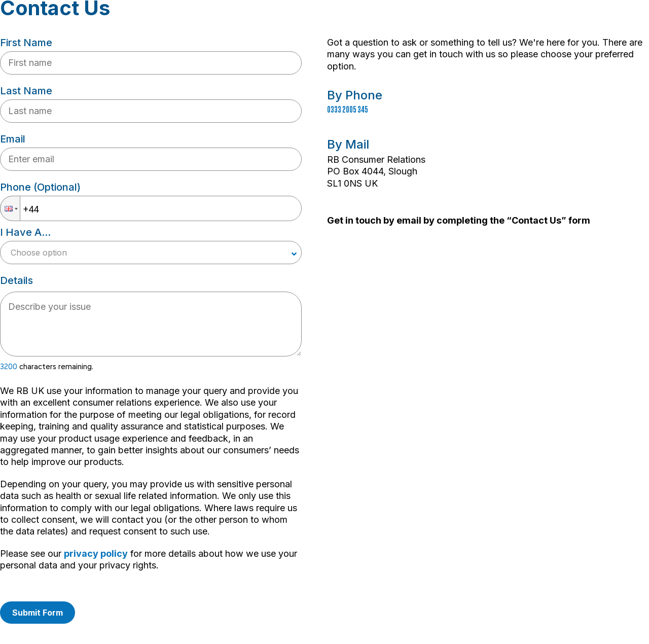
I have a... (25, 232)
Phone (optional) (40, 187)
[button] (10, 208)
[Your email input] (151, 159)
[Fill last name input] (151, 111)
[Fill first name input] (151, 63)
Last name (26, 91)
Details (16, 280)
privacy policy (96, 553)
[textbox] (151, 324)
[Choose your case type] (151, 253)
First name (26, 43)
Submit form (38, 613)
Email (13, 139)
